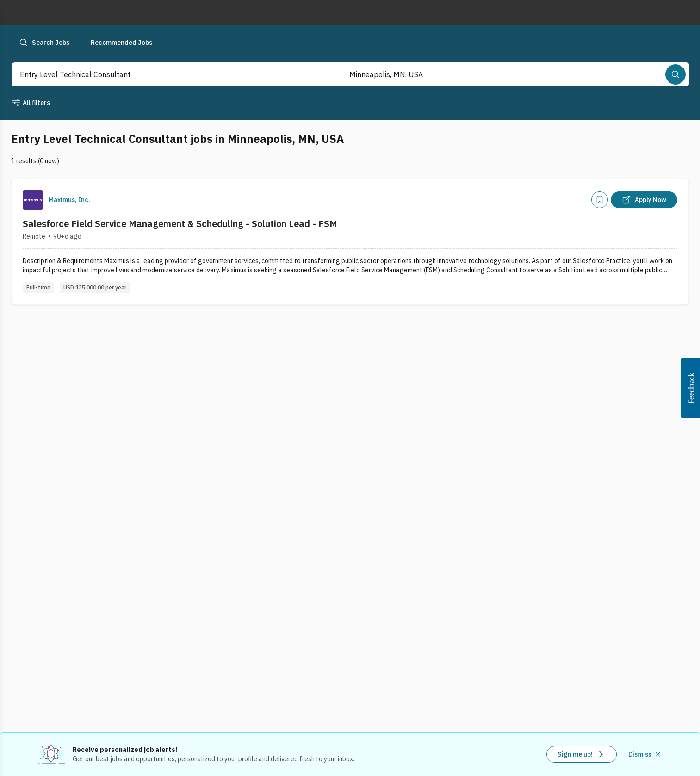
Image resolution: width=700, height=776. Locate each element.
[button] (691, 388)
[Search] (675, 74)
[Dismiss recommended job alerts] (645, 754)
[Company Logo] (33, 200)
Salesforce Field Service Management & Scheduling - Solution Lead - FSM (180, 224)
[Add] (600, 200)
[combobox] (164, 74)
